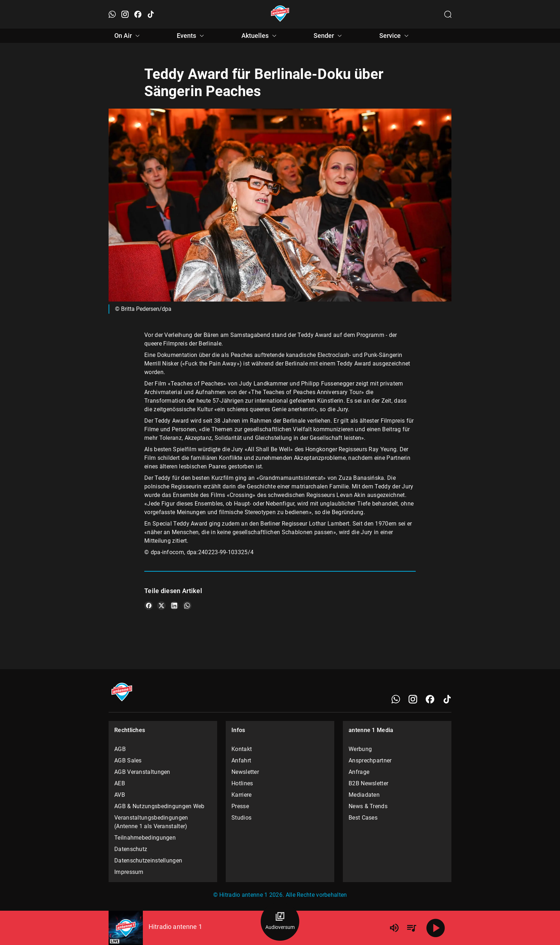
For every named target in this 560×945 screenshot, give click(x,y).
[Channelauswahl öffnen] (448, 14)
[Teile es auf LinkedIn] (174, 606)
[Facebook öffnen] (138, 14)
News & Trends (368, 806)
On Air (128, 36)
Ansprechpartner (370, 760)
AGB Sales (128, 760)
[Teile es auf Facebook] (149, 606)
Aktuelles (260, 36)
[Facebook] (430, 699)
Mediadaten (364, 795)
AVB (120, 795)
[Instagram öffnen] (125, 14)
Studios (241, 818)
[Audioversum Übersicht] (280, 921)
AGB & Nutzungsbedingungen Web (159, 806)
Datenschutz (131, 849)
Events (191, 36)
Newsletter (245, 772)
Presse (240, 806)
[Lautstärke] (394, 928)
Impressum (129, 872)
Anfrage (359, 772)
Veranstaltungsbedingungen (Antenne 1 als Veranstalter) (151, 822)
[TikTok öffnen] (151, 14)
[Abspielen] (436, 928)
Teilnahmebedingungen (145, 838)
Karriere (241, 795)
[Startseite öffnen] (280, 14)
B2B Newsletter (368, 783)
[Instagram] (413, 699)
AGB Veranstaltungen (142, 772)
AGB (120, 749)
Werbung (360, 749)
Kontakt (242, 749)
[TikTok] (447, 699)
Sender (329, 36)
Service (395, 36)
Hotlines (242, 783)
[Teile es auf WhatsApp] (187, 606)
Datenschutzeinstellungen (148, 861)
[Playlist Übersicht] (411, 928)
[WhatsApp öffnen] (112, 14)
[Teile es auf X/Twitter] (161, 606)
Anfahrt (241, 760)
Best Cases (363, 818)
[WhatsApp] (396, 699)
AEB (120, 783)
